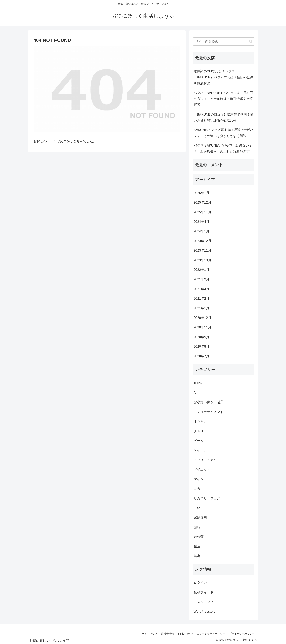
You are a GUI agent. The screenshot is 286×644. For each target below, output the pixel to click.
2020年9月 (202, 337)
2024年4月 (202, 222)
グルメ (199, 431)
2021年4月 (202, 289)
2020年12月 (202, 318)
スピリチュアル (205, 460)
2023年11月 (202, 250)
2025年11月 (202, 212)
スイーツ (200, 450)
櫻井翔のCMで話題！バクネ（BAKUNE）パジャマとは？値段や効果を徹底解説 (224, 77)
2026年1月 (202, 193)
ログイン (200, 583)
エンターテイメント (208, 412)
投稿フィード (204, 592)
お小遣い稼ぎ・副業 (208, 402)
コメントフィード (207, 602)
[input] (224, 42)
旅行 (197, 527)
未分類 (199, 537)
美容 (197, 556)
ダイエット (202, 469)
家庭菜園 (200, 517)
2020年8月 (202, 347)
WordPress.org (205, 612)
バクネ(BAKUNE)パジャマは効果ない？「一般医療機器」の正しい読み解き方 (223, 148)
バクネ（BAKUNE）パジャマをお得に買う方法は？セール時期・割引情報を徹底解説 (224, 99)
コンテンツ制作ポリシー (211, 634)
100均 (198, 383)
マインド (200, 479)
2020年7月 (202, 356)
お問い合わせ (185, 634)
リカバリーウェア (207, 498)
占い (197, 508)
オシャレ (200, 421)
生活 (197, 546)
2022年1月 (202, 270)
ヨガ (197, 489)
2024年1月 (202, 231)
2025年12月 (202, 202)
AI (195, 393)
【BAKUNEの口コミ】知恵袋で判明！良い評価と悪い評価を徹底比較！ (224, 117)
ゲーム (199, 441)
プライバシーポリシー (242, 634)
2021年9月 (202, 279)
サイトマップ (150, 634)
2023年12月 (202, 241)
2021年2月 (202, 299)
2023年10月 (202, 260)
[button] (251, 42)
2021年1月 (202, 308)
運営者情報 (167, 634)
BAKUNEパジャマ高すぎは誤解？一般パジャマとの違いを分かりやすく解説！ (224, 133)
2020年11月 (202, 327)
